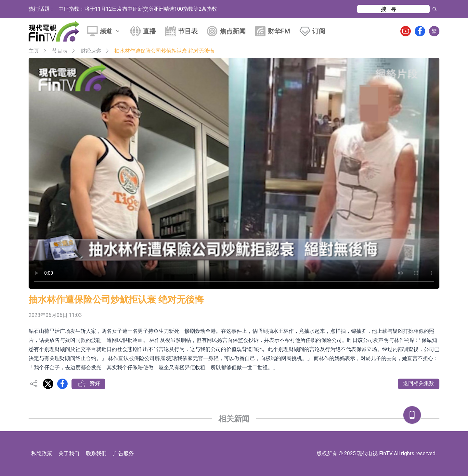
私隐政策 (42, 453)
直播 (149, 31)
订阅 (319, 31)
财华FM (279, 31)
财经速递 (91, 51)
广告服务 (123, 453)
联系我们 (96, 453)
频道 (110, 31)
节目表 (188, 31)
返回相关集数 (419, 383)
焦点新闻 (233, 31)
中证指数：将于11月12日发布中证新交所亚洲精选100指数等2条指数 (138, 9)
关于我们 (69, 453)
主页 (34, 51)
